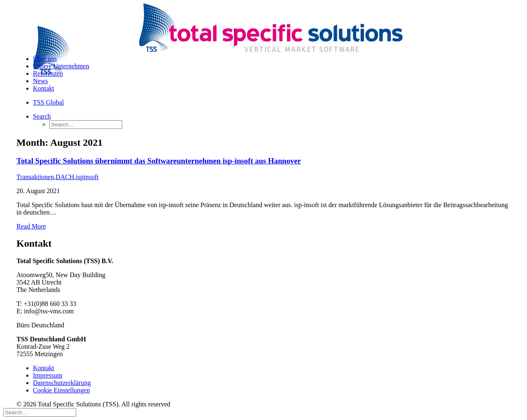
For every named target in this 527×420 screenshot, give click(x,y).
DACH (65, 177)
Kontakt (44, 88)
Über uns (45, 59)
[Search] (42, 116)
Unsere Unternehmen (61, 66)
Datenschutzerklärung (62, 383)
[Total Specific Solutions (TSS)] (263, 26)
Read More (31, 226)
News (40, 81)
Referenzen (48, 73)
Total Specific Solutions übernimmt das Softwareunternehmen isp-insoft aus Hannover (159, 161)
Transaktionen (35, 177)
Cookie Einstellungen (61, 390)
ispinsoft (87, 177)
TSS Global (48, 102)
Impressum (48, 375)
